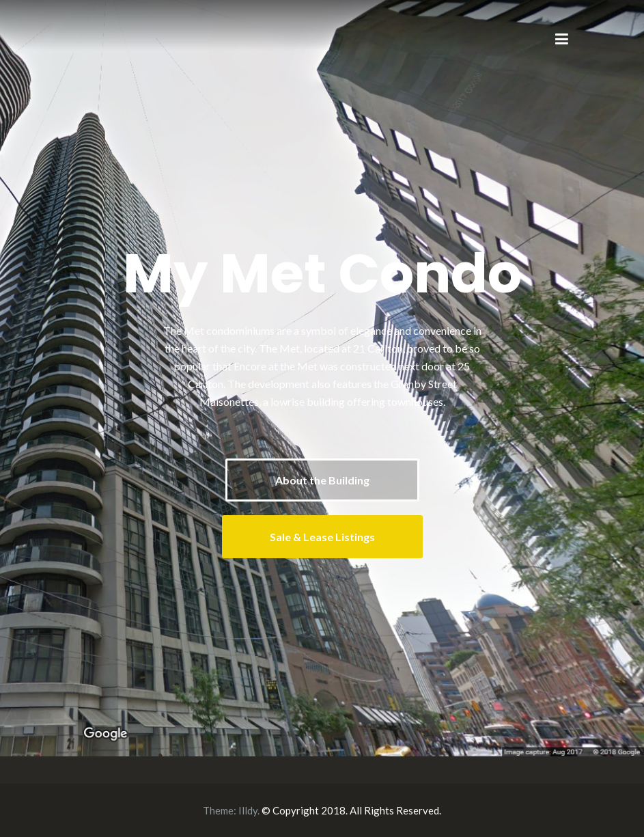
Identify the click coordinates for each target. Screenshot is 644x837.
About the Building (322, 480)
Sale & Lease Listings (322, 537)
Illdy (248, 810)
